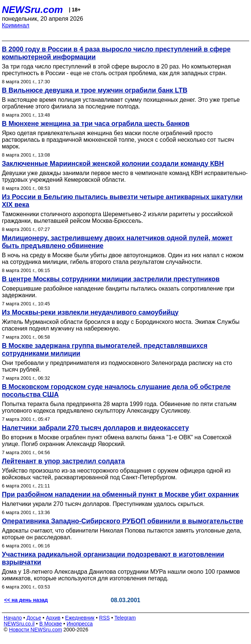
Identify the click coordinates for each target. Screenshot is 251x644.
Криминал (16, 25)
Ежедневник (80, 618)
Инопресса (80, 624)
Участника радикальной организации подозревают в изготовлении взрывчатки (113, 558)
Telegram (125, 618)
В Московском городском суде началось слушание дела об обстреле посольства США (116, 391)
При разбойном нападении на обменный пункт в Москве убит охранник (120, 494)
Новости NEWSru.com (35, 630)
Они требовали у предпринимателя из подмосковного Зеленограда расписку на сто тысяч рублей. (117, 366)
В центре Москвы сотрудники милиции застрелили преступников (111, 279)
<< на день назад (26, 600)
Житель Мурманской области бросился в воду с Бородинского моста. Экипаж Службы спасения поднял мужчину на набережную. (121, 325)
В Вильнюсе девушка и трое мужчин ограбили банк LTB (95, 90)
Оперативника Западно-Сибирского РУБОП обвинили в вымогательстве (123, 521)
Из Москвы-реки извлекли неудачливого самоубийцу (90, 312)
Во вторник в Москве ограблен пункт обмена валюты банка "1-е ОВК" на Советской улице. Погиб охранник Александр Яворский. (117, 441)
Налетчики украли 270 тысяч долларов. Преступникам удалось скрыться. (103, 504)
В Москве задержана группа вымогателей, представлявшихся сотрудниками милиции (105, 350)
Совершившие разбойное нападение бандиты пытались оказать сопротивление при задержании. (118, 292)
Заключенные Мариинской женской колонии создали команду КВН (113, 164)
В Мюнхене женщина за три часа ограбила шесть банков (96, 124)
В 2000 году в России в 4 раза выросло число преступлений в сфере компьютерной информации (116, 53)
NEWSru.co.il (19, 624)
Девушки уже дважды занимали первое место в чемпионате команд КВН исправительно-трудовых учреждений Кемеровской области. (125, 176)
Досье (34, 618)
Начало (13, 618)
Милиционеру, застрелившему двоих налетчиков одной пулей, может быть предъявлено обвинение (117, 242)
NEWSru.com (32, 10)
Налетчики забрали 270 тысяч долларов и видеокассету (95, 428)
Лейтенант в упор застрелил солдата (63, 461)
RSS (104, 618)
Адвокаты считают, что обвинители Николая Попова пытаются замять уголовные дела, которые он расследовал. (122, 534)
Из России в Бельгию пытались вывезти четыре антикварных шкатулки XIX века (122, 201)
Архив (53, 618)
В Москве (51, 624)
